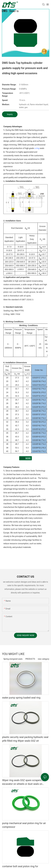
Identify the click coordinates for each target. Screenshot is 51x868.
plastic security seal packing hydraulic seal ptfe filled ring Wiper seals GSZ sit (25, 739)
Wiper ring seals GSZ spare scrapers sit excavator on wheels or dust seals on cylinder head (23, 782)
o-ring (37, 148)
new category (43, 659)
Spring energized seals (13, 659)
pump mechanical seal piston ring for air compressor (24, 825)
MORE (28, 458)
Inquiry (10, 114)
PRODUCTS (30, 659)
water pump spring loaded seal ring (21, 698)
